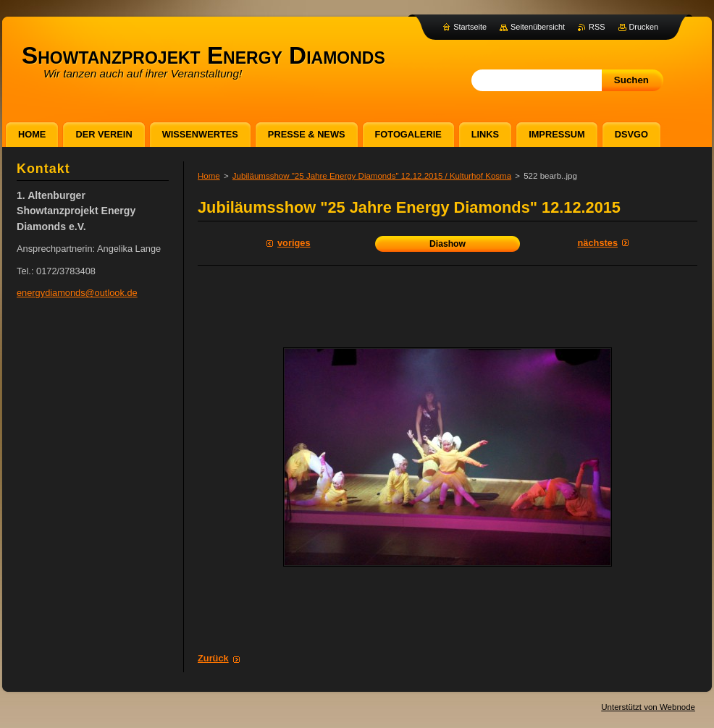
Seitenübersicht (538, 27)
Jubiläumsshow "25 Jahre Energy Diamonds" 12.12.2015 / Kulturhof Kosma (372, 176)
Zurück (213, 658)
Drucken (644, 27)
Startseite (470, 27)
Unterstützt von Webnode (648, 707)
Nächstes (598, 243)
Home (209, 176)
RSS (597, 27)
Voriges (294, 243)
